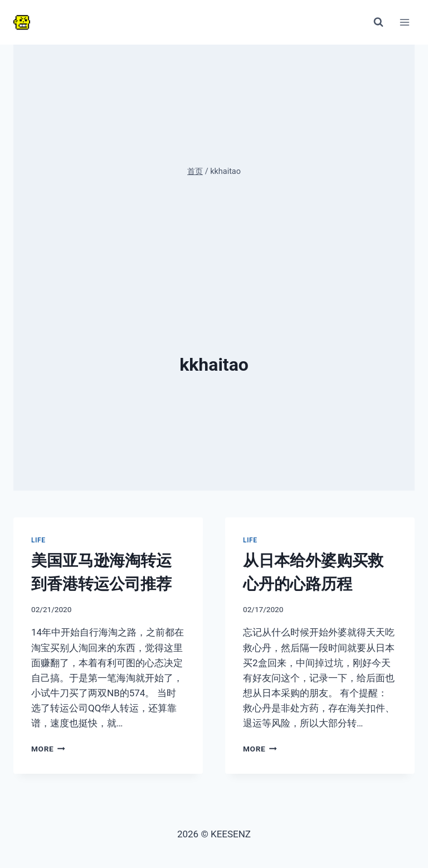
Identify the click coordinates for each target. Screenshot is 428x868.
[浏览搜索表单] (378, 22)
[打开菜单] (404, 22)
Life (38, 540)
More (48, 749)
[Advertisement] (214, 270)
